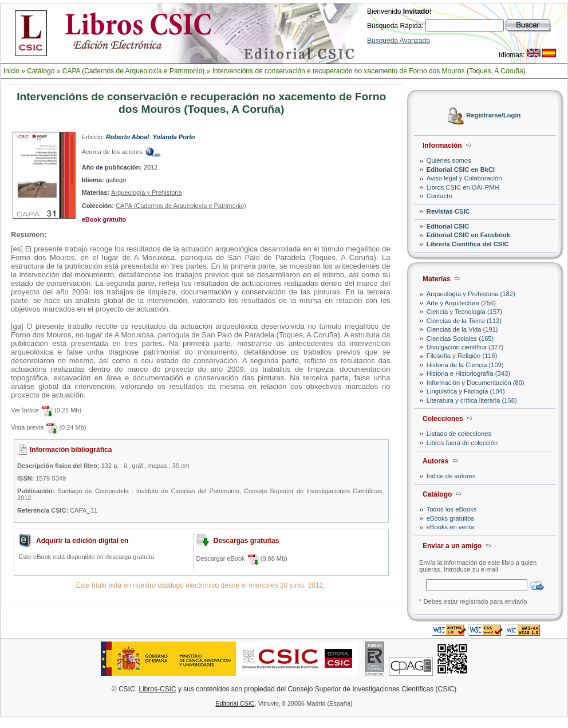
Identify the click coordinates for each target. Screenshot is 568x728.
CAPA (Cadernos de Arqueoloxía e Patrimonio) (134, 71)
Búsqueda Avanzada (399, 41)
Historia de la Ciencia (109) (465, 365)
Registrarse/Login (493, 116)
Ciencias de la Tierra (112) (464, 321)
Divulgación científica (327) (465, 347)
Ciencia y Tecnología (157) (464, 312)
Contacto (439, 196)
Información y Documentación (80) (476, 383)
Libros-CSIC (157, 689)
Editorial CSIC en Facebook (468, 235)
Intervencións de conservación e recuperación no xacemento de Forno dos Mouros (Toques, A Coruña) (369, 71)
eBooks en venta (450, 527)
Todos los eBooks (452, 509)
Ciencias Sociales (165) (460, 339)
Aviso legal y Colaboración (464, 178)
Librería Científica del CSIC (468, 244)
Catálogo (41, 71)
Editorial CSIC (448, 226)
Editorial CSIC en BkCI (461, 170)
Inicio (11, 71)
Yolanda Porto (173, 137)
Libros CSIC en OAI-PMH (463, 187)
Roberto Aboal (127, 137)
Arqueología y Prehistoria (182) (471, 294)
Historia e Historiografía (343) (468, 373)
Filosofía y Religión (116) (462, 356)
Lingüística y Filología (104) (466, 391)
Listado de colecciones (459, 434)
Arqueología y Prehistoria (147, 192)
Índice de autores (451, 476)
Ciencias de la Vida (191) (462, 329)
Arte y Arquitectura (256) (461, 303)
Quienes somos (449, 160)
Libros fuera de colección (462, 443)
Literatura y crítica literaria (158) (472, 400)
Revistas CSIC (448, 211)
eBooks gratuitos (450, 518)
